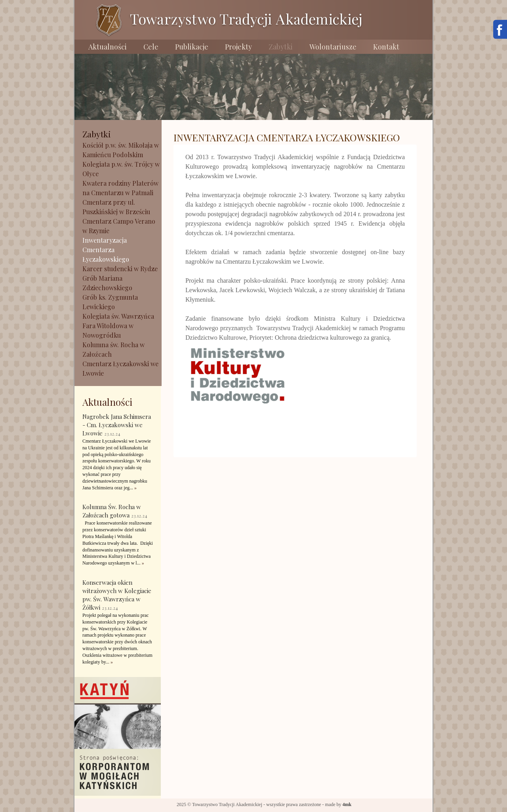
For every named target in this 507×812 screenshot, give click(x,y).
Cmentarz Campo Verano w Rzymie (119, 226)
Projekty (238, 47)
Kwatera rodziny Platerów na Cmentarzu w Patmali (120, 188)
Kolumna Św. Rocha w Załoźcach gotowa (112, 511)
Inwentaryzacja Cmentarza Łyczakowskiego (106, 250)
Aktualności (108, 47)
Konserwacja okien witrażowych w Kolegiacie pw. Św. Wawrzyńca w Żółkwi (117, 595)
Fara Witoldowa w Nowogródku (108, 330)
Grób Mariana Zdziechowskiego (107, 283)
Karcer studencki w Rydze (120, 269)
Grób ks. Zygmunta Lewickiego (110, 302)
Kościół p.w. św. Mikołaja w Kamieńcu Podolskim (121, 150)
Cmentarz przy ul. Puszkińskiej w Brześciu (116, 207)
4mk (347, 804)
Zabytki (281, 47)
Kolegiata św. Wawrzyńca (118, 316)
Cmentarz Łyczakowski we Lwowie (120, 368)
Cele (151, 47)
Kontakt (386, 47)
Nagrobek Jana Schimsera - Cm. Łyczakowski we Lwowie (117, 425)
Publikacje (192, 47)
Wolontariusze (333, 47)
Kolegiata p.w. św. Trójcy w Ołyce (121, 169)
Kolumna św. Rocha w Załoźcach (113, 349)
